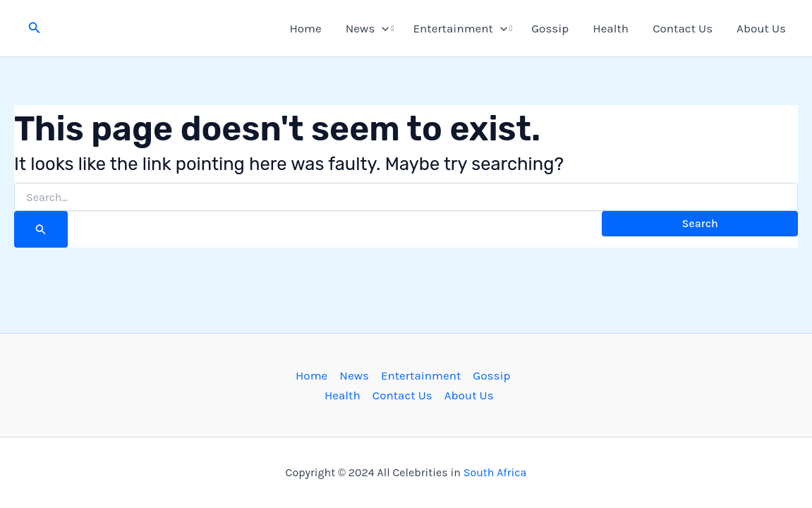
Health (611, 28)
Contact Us (683, 28)
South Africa (495, 472)
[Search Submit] (41, 229)
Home (305, 28)
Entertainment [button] (461, 28)
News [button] (368, 28)
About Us (761, 28)
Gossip (550, 28)
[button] (35, 28)
